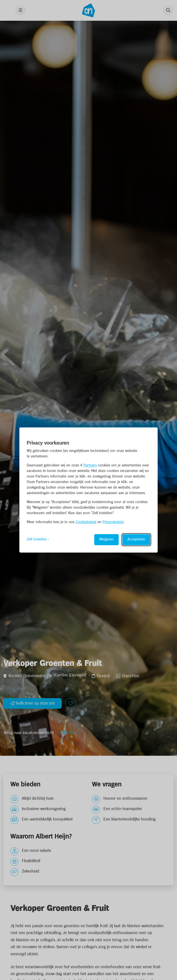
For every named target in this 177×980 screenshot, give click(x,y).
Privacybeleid (113, 522)
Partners (90, 466)
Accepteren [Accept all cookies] (136, 540)
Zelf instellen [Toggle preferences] (37, 540)
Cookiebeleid (86, 522)
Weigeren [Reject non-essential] (106, 540)
